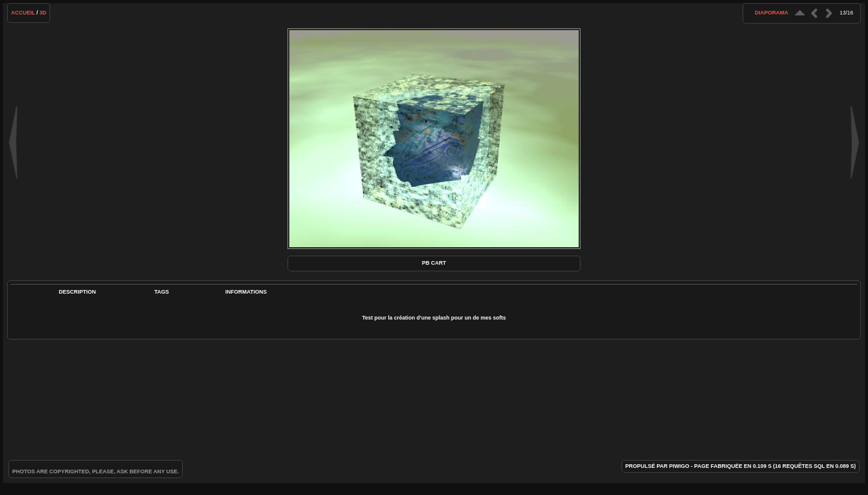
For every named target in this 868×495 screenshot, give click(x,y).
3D (43, 13)
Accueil (23, 13)
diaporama (772, 13)
